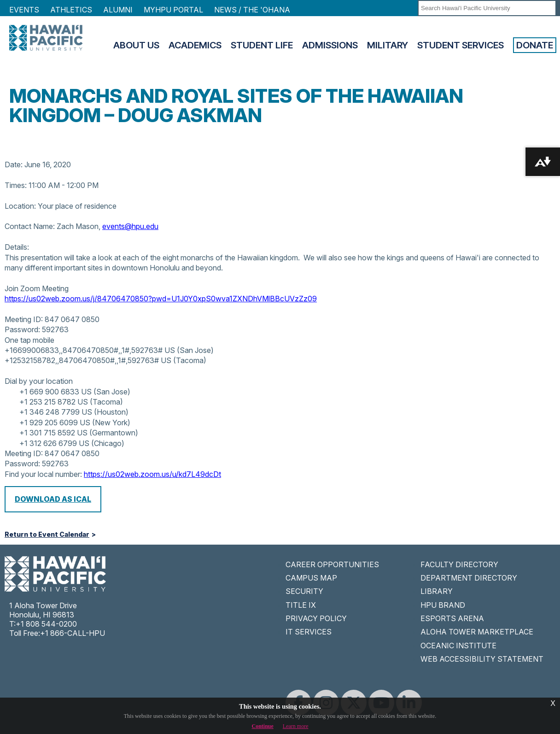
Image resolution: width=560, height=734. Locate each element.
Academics (195, 45)
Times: (16, 185)
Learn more (296, 726)
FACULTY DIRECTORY (459, 564)
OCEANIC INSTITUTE (458, 646)
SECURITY (304, 591)
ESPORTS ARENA (452, 618)
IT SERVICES (309, 632)
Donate (535, 45)
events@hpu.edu (130, 226)
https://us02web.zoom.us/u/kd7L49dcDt (152, 474)
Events (24, 10)
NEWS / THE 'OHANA (252, 10)
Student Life (262, 45)
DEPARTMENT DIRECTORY (469, 578)
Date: (14, 164)
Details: (17, 247)
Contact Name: (30, 226)
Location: (20, 206)
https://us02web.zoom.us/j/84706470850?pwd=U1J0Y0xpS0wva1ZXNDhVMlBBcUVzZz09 (161, 299)
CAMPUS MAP (311, 578)
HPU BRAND (443, 605)
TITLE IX (301, 605)
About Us (136, 45)
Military (388, 45)
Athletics (71, 10)
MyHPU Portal (173, 10)
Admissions (330, 45)
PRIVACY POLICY (316, 618)
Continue (263, 726)
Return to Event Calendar (47, 534)
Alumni (118, 10)
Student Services (461, 45)
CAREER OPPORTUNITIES (332, 564)
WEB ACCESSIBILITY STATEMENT (482, 659)
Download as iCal (53, 499)
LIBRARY (437, 591)
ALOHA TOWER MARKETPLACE (477, 632)
